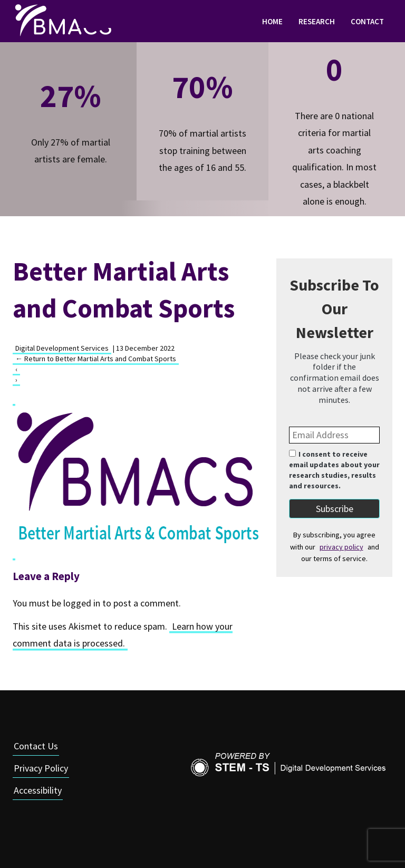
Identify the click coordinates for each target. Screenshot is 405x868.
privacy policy (341, 547)
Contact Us (36, 746)
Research (317, 21)
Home (272, 21)
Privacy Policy (41, 768)
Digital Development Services (62, 348)
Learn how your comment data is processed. (123, 635)
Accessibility (38, 790)
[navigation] (202, 21)
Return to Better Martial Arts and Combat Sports (96, 359)
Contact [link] (367, 21)
